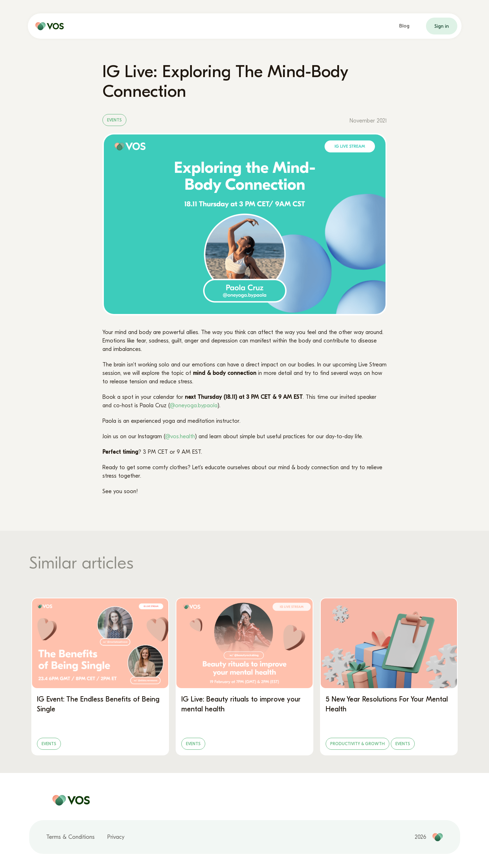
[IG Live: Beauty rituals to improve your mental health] (245, 677)
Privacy (116, 837)
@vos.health (180, 436)
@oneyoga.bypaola (194, 405)
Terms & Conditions (70, 837)
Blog (404, 26)
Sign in (442, 26)
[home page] (48, 26)
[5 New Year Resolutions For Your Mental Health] (389, 677)
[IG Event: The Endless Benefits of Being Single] (100, 677)
